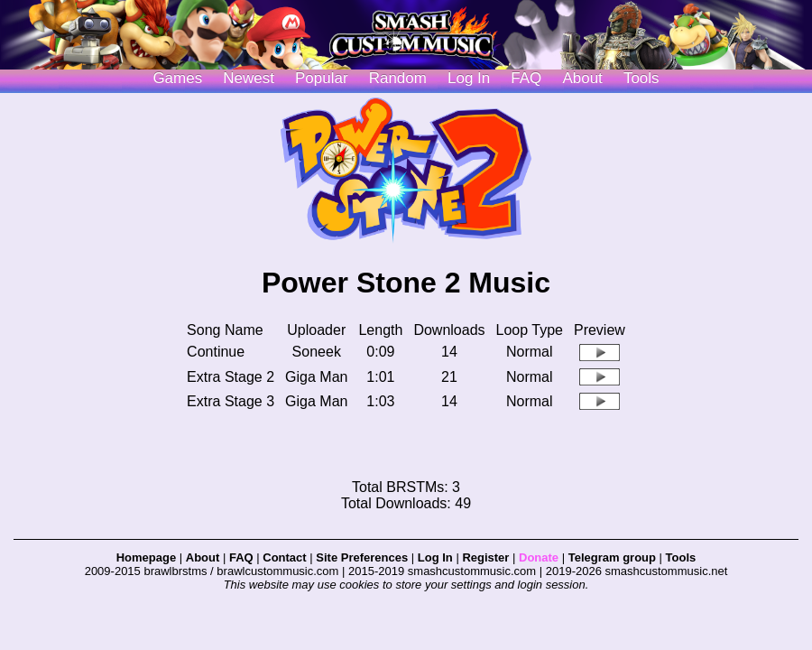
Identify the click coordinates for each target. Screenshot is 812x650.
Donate (539, 557)
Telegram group (612, 557)
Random (398, 78)
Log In (435, 557)
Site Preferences (362, 557)
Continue (216, 352)
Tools (641, 78)
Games (177, 78)
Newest (249, 78)
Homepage (146, 557)
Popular (322, 78)
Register (485, 557)
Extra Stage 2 (231, 377)
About (582, 78)
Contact (284, 557)
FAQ (526, 78)
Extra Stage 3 (231, 401)
